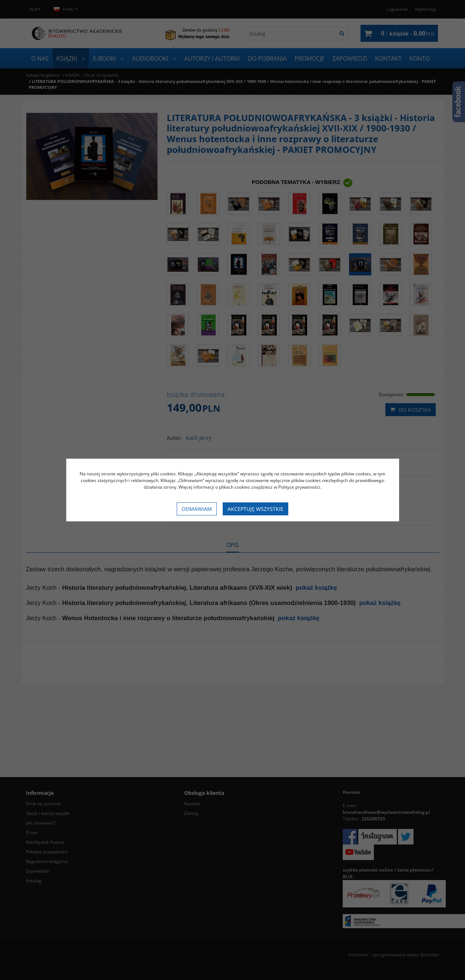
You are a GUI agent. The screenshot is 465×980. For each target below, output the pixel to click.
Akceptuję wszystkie (255, 509)
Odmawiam (197, 509)
